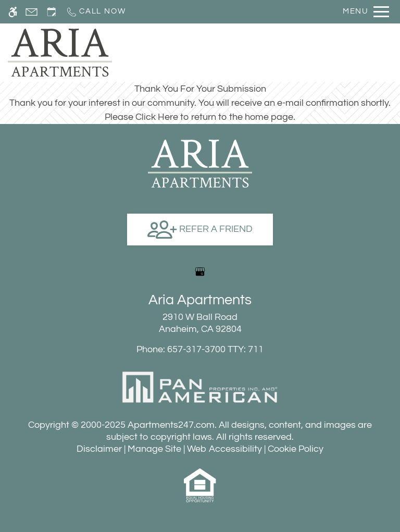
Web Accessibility (224, 449)
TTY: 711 (200, 349)
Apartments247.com (171, 425)
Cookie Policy (296, 449)
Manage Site (154, 449)
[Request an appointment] (52, 12)
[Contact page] (32, 12)
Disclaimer (99, 449)
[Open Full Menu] (366, 12)
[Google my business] (200, 271)
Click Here (157, 117)
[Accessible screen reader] (13, 12)
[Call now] (96, 12)
